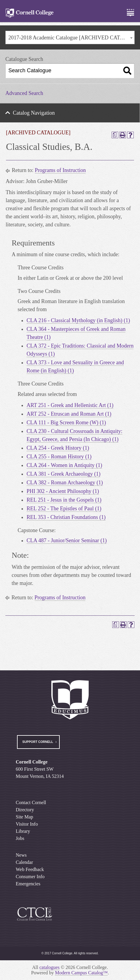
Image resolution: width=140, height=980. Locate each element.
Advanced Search (24, 93)
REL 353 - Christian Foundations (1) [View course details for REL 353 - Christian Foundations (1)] (66, 517)
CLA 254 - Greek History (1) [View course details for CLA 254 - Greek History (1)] (58, 448)
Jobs (20, 838)
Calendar (24, 862)
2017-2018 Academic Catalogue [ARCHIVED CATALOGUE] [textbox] (71, 38)
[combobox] (70, 37)
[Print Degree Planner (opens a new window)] (115, 135)
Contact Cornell (31, 802)
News (21, 855)
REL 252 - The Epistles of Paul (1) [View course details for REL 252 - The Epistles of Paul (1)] (64, 509)
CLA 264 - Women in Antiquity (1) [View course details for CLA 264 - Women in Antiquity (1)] (64, 465)
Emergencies (28, 884)
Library (23, 831)
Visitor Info (27, 824)
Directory (25, 810)
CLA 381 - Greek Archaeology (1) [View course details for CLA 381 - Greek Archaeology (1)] (63, 474)
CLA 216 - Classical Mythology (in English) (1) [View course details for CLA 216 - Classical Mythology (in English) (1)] (78, 320)
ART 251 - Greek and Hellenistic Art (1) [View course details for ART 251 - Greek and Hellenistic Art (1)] (70, 405)
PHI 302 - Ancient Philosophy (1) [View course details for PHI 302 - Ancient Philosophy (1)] (63, 491)
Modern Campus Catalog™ (81, 973)
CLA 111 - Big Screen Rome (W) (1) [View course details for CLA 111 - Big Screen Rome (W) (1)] (66, 423)
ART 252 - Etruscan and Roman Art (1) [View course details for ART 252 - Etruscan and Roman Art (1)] (69, 414)
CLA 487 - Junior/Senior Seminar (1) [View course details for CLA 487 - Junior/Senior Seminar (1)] (67, 540)
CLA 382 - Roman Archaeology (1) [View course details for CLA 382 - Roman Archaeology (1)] (65, 483)
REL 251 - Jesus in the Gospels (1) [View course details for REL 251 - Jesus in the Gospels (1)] (64, 500)
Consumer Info (30, 877)
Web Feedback (30, 869)
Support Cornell (38, 742)
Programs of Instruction (60, 170)
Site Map (24, 817)
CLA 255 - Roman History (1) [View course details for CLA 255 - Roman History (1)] (59, 457)
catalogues (50, 967)
